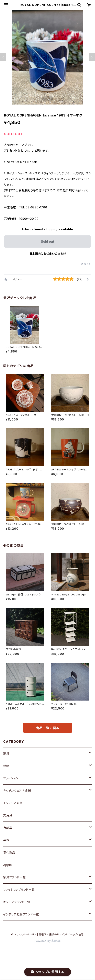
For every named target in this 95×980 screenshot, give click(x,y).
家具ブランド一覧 (14, 877)
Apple (8, 865)
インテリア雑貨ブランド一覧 (21, 914)
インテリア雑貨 (13, 803)
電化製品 (9, 852)
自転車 (8, 828)
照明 (6, 766)
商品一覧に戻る (48, 728)
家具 (6, 753)
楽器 (6, 840)
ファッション (11, 778)
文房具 (8, 815)
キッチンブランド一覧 (17, 902)
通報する (86, 264)
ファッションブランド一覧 (19, 890)
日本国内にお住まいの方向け (48, 254)
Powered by (48, 941)
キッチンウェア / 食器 (17, 791)
